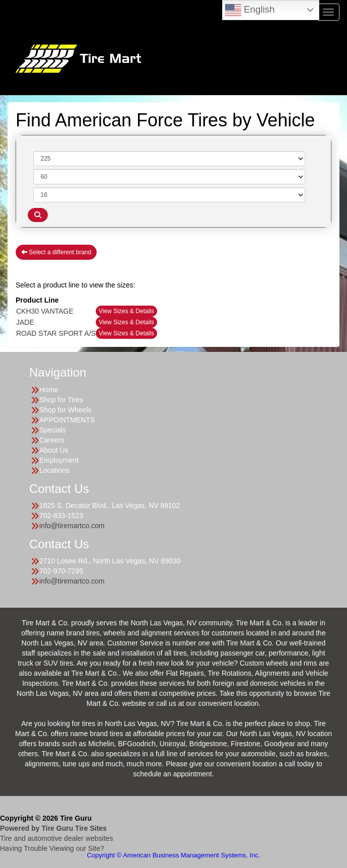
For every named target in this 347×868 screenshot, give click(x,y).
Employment (59, 460)
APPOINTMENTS (67, 420)
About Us (54, 450)
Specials (53, 430)
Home (49, 390)
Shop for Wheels (65, 410)
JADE (25, 322)
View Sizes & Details (126, 311)
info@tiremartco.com (72, 526)
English (250, 10)
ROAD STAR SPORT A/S (56, 333)
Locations (54, 470)
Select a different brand (56, 252)
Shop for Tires (61, 400)
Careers (52, 440)
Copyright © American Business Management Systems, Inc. (173, 855)
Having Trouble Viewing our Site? (52, 848)
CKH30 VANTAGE (45, 311)
